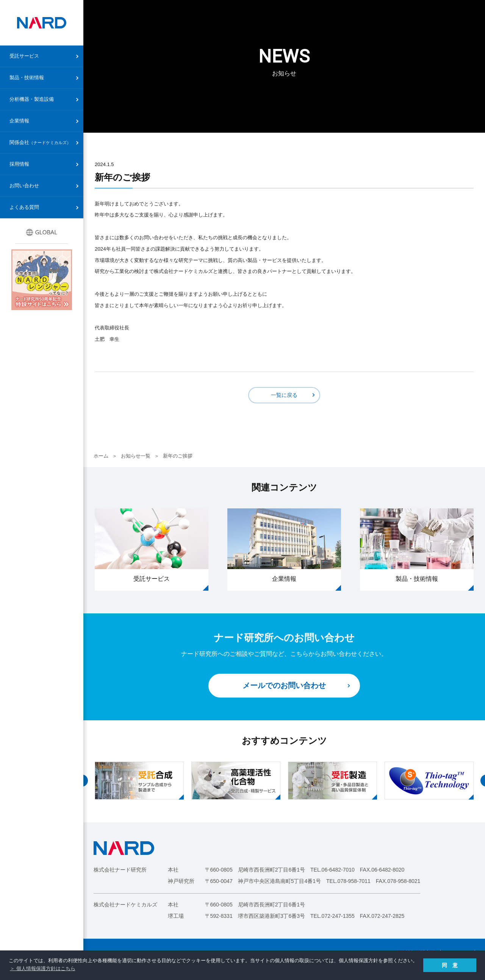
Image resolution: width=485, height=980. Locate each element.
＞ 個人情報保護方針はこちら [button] (43, 968)
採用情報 (19, 164)
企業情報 (19, 121)
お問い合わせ (24, 186)
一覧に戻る (284, 395)
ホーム (101, 456)
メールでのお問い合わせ (284, 685)
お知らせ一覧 (136, 456)
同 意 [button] (450, 965)
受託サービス (24, 56)
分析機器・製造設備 (32, 99)
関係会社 (40, 142)
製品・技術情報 (27, 78)
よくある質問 (24, 207)
